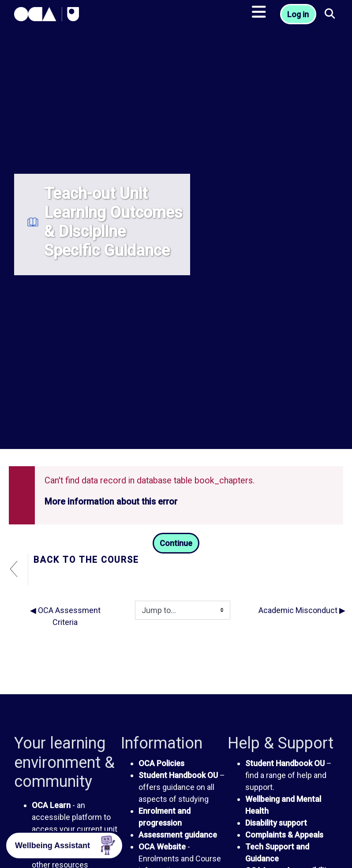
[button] (330, 14)
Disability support (276, 823)
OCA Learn (51, 805)
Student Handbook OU (178, 775)
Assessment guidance (178, 835)
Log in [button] (298, 14)
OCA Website (162, 847)
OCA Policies (161, 763)
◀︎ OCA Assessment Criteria (65, 616)
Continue (176, 543)
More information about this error (111, 502)
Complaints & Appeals (284, 835)
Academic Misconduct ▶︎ (302, 610)
